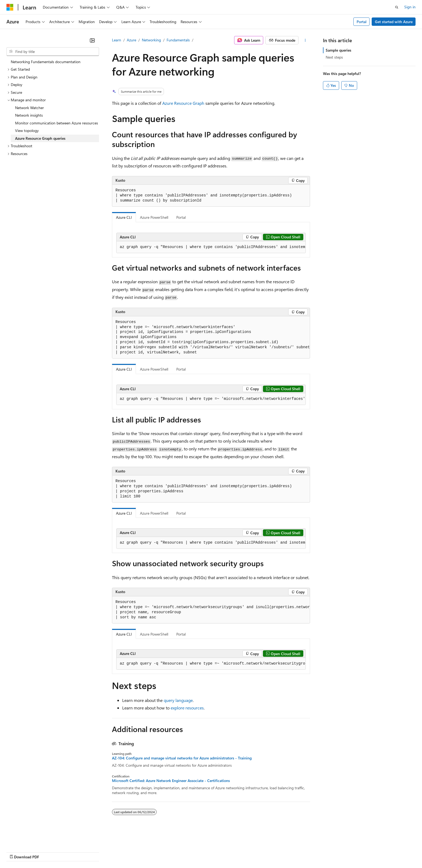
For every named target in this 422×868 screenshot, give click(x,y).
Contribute (96, 852)
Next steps (334, 57)
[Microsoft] (10, 7)
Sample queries (338, 50)
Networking (151, 40)
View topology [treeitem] (27, 130)
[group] (211, 247)
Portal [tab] (181, 217)
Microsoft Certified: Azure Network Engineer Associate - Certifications (171, 781)
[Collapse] (92, 40)
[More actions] (305, 40)
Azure (131, 40)
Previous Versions (49, 852)
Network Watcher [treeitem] (29, 108)
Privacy (118, 852)
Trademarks (223, 852)
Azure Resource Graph (183, 103)
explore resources (187, 708)
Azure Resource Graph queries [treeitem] (40, 138)
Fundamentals (178, 40)
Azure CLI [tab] (124, 217)
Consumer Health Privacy (155, 852)
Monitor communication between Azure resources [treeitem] (57, 123)
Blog (73, 852)
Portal (362, 22)
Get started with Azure (394, 22)
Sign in (410, 7)
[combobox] (53, 52)
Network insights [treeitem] (29, 115)
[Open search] (397, 7)
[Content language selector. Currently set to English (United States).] (31, 839)
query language (178, 700)
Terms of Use (197, 852)
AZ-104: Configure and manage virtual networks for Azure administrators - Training (182, 758)
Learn (117, 40)
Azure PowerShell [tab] (154, 217)
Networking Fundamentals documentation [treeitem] (46, 62)
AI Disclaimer (17, 852)
